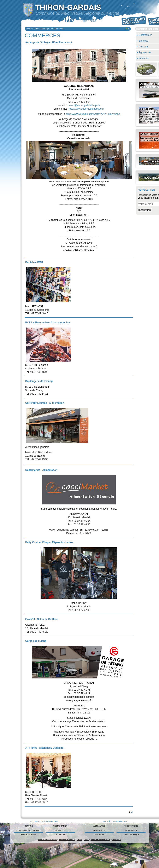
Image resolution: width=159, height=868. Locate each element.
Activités (60, 830)
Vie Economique (43, 29)
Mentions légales (48, 840)
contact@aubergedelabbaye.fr (83, 105)
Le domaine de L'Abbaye (28, 830)
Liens (79, 840)
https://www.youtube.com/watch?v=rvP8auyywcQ (93, 114)
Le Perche (60, 835)
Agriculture (145, 52)
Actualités (99, 826)
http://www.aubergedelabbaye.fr (86, 109)
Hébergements (28, 835)
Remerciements (67, 840)
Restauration (60, 826)
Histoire (28, 826)
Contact (116, 840)
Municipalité (99, 830)
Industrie (143, 58)
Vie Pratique (131, 830)
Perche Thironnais (101, 840)
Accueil (29, 29)
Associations (131, 826)
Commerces (58, 29)
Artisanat (144, 47)
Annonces (99, 835)
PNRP (86, 840)
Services (143, 41)
